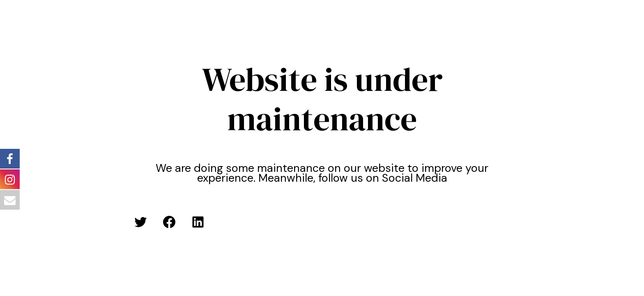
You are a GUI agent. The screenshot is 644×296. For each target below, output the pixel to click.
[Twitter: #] (140, 222)
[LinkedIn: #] (198, 222)
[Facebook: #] (169, 222)
